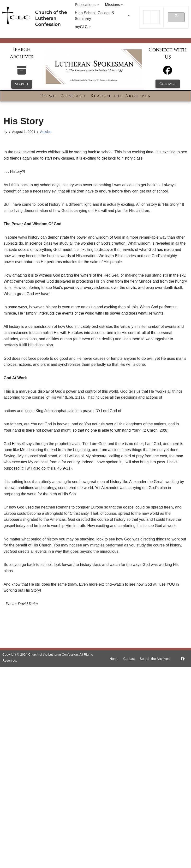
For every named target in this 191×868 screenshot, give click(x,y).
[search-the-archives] (22, 73)
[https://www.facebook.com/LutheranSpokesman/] (183, 659)
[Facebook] (168, 72)
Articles (46, 132)
